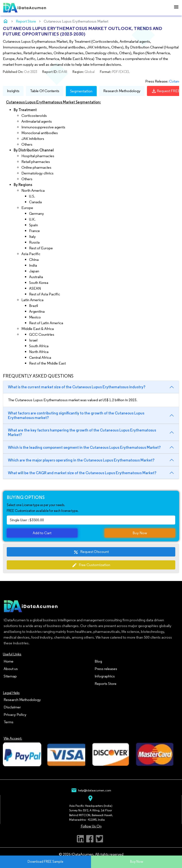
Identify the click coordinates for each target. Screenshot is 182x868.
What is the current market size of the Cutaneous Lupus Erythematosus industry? (77, 387)
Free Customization (91, 565)
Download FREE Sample (45, 862)
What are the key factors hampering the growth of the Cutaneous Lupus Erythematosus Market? (82, 432)
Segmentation (81, 91)
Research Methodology (122, 91)
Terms (9, 722)
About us (11, 669)
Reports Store (106, 684)
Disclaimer (12, 707)
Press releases (106, 669)
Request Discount (91, 552)
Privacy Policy (15, 715)
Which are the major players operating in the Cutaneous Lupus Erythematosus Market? (81, 460)
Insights (13, 91)
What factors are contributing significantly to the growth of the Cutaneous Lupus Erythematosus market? (76, 415)
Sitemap (10, 676)
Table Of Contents (45, 91)
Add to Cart (42, 533)
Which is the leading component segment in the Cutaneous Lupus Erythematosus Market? (84, 447)
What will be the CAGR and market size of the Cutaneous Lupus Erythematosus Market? (82, 473)
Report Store (26, 21)
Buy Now (140, 533)
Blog (98, 661)
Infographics (105, 676)
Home (9, 661)
